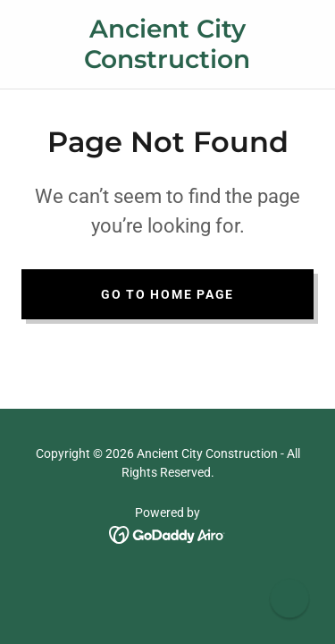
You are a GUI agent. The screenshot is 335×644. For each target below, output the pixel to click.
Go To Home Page (167, 294)
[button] (289, 598)
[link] (167, 44)
